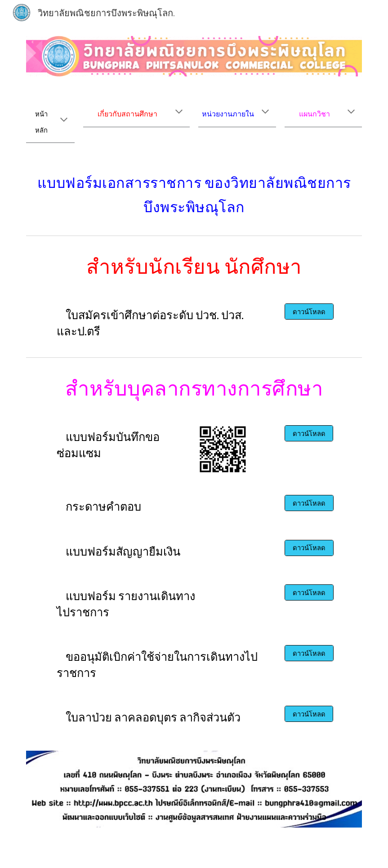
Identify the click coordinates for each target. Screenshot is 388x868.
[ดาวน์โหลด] (309, 312)
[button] (64, 120)
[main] (51, 120)
